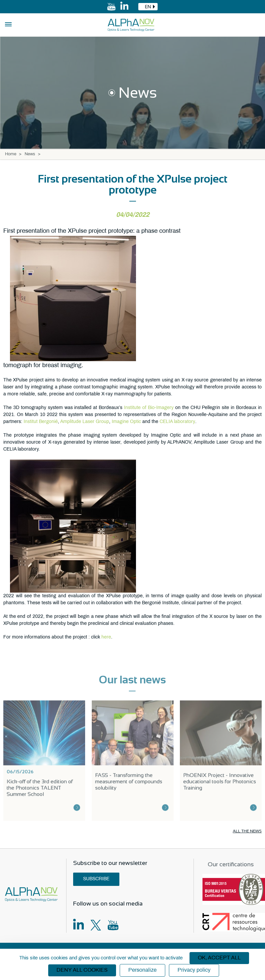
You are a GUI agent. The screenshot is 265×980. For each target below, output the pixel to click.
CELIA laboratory (177, 422)
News (30, 154)
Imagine (121, 422)
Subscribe (96, 879)
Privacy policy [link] (194, 970)
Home (11, 154)
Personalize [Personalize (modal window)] (142, 970)
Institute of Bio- (140, 408)
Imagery (165, 408)
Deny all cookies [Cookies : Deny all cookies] (82, 970)
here (106, 637)
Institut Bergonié (41, 422)
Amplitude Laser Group (85, 422)
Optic (135, 422)
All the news (247, 831)
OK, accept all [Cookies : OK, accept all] (219, 958)
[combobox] (148, 7)
